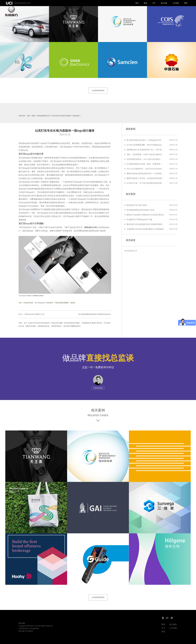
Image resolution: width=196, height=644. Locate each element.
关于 (154, 3)
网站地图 (22, 623)
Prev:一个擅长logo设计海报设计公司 (31, 314)
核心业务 (164, 3)
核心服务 (173, 624)
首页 (137, 3)
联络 (186, 3)
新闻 (34, 116)
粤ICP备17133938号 (26, 631)
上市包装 (176, 3)
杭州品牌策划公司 (43, 116)
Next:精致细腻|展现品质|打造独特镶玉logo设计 (95, 314)
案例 (145, 3)
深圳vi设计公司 (90, 227)
